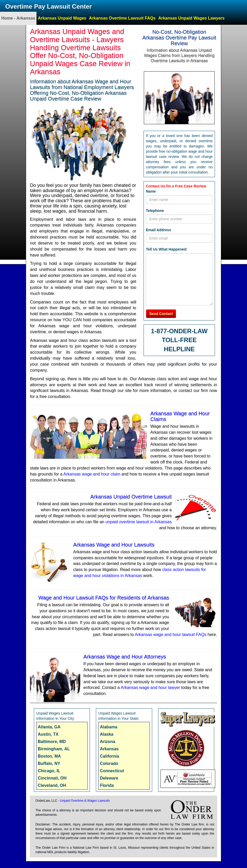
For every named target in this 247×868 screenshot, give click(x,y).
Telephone (155, 211)
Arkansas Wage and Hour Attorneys (125, 657)
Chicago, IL (49, 771)
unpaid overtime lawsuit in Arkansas (139, 522)
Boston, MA (49, 756)
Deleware (109, 778)
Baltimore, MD (52, 742)
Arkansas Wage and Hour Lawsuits (114, 545)
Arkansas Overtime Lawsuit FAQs (122, 18)
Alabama (109, 727)
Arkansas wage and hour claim (92, 474)
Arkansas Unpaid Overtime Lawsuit (131, 497)
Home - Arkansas (18, 18)
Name (151, 191)
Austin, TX (48, 734)
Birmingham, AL (54, 749)
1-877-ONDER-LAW (179, 331)
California (109, 756)
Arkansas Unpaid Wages (62, 18)
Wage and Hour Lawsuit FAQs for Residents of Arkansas (104, 598)
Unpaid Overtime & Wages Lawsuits (85, 801)
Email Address (159, 230)
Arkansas (109, 749)
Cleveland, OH (52, 785)
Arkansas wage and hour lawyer (150, 688)
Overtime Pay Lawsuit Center (48, 6)
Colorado (109, 763)
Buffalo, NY (49, 763)
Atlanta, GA (49, 727)
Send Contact (161, 314)
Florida (107, 785)
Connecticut (112, 771)
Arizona (107, 742)
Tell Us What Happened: (167, 249)
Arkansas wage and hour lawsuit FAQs (171, 635)
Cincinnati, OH (52, 778)
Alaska (107, 734)
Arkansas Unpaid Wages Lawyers (191, 18)
